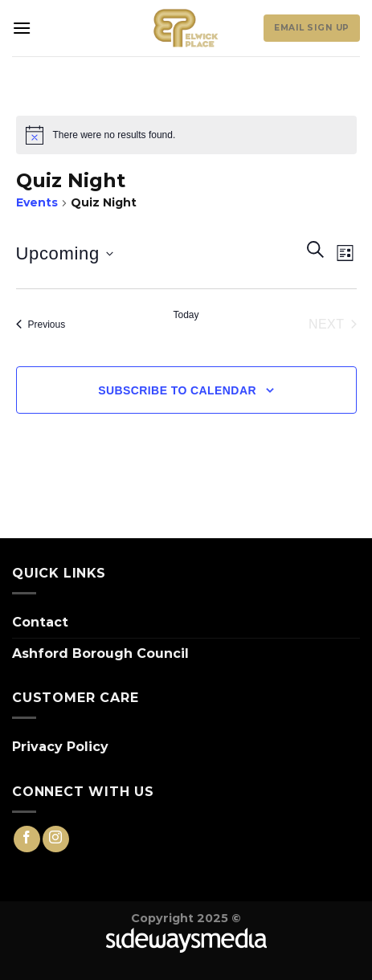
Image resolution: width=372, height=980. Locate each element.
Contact (40, 622)
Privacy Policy (60, 747)
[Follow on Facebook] (27, 839)
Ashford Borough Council (100, 653)
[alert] (186, 135)
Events (37, 202)
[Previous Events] (41, 325)
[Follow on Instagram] (56, 839)
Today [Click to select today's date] (186, 315)
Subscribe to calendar (177, 390)
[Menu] (22, 28)
